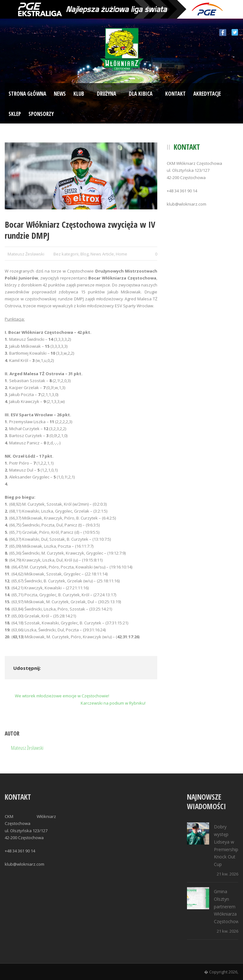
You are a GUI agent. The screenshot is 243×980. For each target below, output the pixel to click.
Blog (84, 254)
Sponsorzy (41, 114)
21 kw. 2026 (227, 874)
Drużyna (106, 94)
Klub (79, 94)
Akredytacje (207, 94)
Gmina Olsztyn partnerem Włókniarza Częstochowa (228, 906)
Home (121, 254)
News (60, 94)
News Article (102, 254)
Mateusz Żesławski (26, 254)
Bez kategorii (66, 254)
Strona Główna (27, 94)
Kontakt (175, 94)
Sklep (15, 114)
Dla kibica (141, 94)
